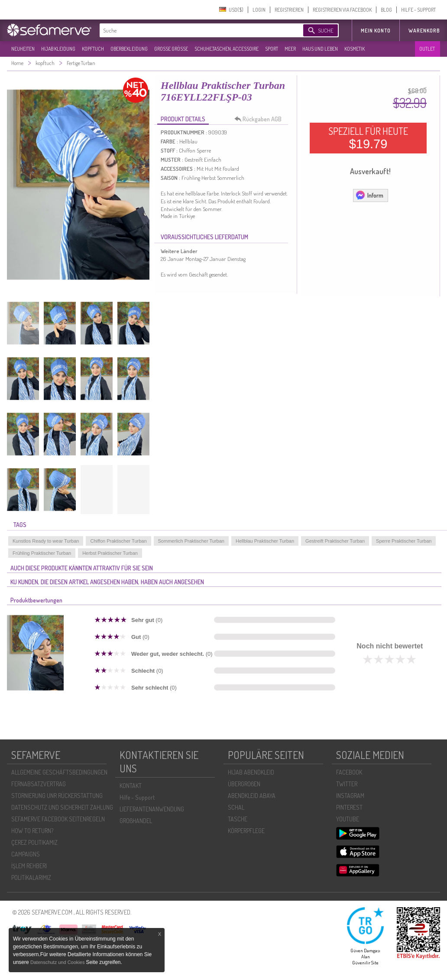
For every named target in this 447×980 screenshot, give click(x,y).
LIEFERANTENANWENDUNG (152, 809)
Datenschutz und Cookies (58, 962)
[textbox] (194, 30)
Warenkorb (424, 31)
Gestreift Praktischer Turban (335, 541)
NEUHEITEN (23, 49)
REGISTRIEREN (289, 10)
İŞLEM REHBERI (29, 866)
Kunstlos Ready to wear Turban (46, 541)
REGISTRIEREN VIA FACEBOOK (342, 10)
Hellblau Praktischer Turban (265, 541)
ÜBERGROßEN (244, 784)
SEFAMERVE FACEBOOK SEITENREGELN (58, 819)
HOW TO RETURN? (32, 831)
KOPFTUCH (93, 49)
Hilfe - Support (137, 797)
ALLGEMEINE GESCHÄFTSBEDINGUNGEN (59, 772)
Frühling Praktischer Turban (42, 553)
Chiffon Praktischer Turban (118, 541)
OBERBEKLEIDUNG (129, 49)
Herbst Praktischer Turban (110, 553)
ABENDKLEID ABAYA (252, 796)
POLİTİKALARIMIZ (31, 877)
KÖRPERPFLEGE (246, 831)
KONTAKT (131, 786)
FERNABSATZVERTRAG (39, 784)
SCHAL (236, 807)
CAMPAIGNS (26, 854)
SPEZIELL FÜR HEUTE (368, 138)
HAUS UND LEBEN (320, 49)
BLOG (386, 10)
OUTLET (427, 49)
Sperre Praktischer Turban (404, 541)
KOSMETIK (355, 49)
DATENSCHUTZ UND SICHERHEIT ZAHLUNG (62, 807)
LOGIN (259, 10)
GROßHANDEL (136, 821)
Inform (369, 195)
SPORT (272, 49)
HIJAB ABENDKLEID (251, 772)
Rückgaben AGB (260, 119)
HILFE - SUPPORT (418, 10)
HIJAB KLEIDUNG (58, 49)
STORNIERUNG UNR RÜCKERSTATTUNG (57, 796)
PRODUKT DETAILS (183, 119)
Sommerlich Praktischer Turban (191, 541)
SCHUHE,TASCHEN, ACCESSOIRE (227, 49)
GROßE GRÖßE (171, 49)
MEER (290, 49)
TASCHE (238, 819)
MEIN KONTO (376, 31)
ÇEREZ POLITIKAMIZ (34, 842)
